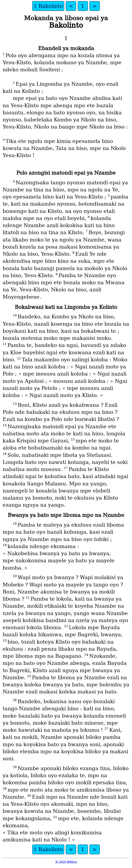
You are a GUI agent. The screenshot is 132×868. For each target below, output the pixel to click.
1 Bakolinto (48, 6)
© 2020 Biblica (66, 862)
